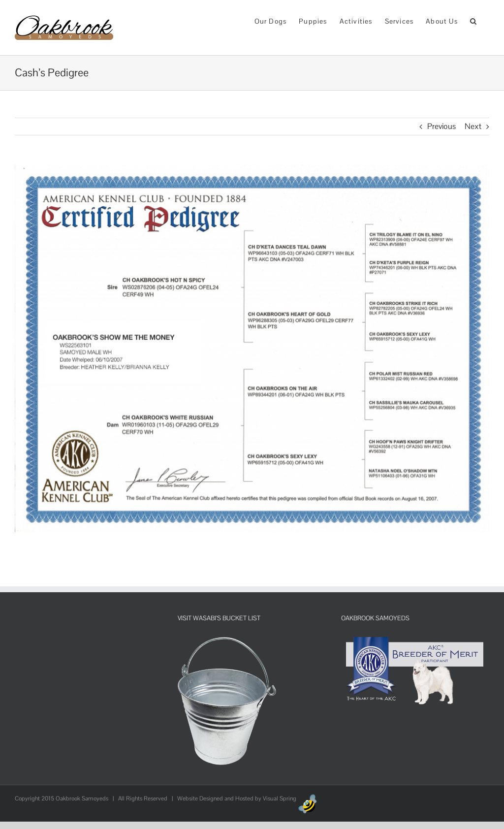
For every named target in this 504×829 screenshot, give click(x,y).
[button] (473, 20)
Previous (441, 126)
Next (473, 126)
